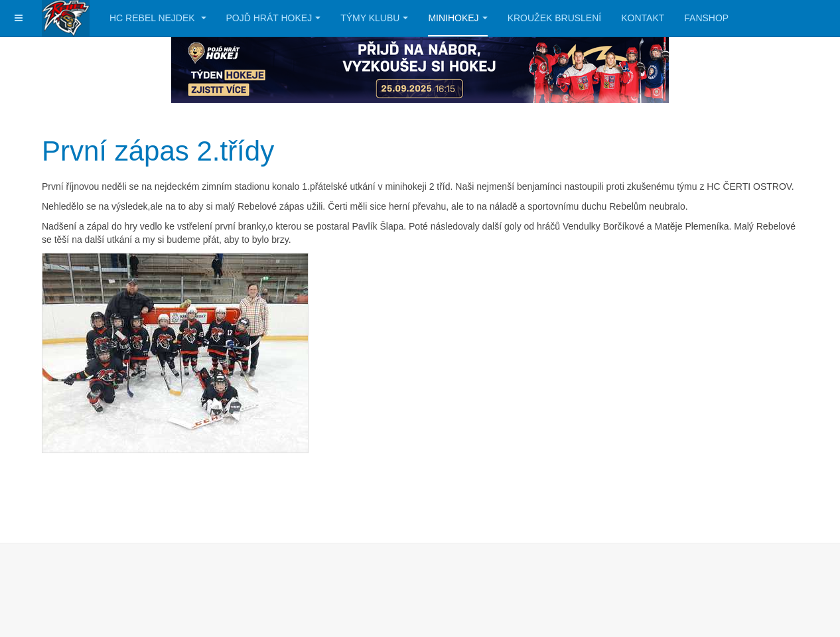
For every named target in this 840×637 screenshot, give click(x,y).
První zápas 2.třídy (158, 151)
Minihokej (457, 18)
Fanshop (706, 18)
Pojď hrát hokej (274, 18)
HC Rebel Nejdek (158, 18)
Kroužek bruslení (555, 18)
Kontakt (643, 18)
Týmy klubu (374, 18)
